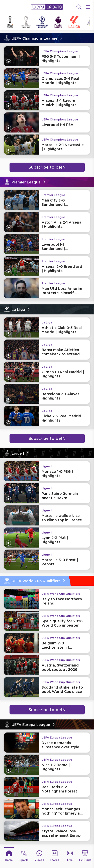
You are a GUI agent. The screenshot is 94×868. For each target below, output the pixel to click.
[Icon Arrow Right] (88, 22)
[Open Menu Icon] (88, 7)
